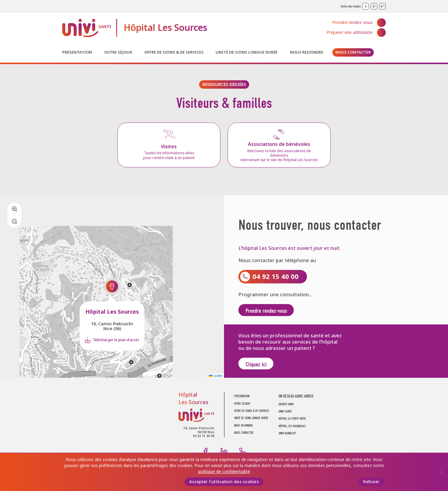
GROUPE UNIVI (286, 407)
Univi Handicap (287, 436)
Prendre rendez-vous (352, 22)
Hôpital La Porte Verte (292, 422)
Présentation (77, 52)
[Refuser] (441, 472)
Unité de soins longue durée (247, 52)
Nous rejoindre (307, 52)
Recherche (382, 52)
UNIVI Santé (87, 28)
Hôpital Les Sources (165, 28)
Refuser (371, 482)
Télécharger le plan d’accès (116, 342)
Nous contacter (353, 52)
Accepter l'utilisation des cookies (224, 482)
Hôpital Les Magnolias (292, 429)
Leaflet (216, 379)
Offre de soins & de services (174, 52)
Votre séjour (118, 52)
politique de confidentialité (224, 472)
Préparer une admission (349, 32)
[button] (112, 288)
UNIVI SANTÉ (285, 414)
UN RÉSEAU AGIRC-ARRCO (296, 399)
